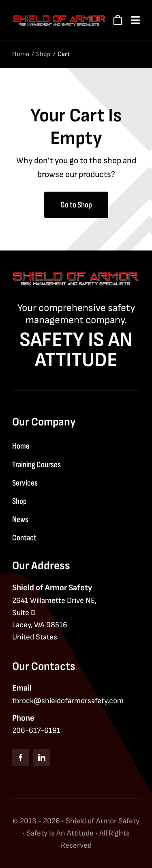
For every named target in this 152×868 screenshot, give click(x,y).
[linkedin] (42, 758)
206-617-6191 (36, 731)
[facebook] (21, 758)
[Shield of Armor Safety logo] (59, 19)
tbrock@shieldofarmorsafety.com (68, 701)
